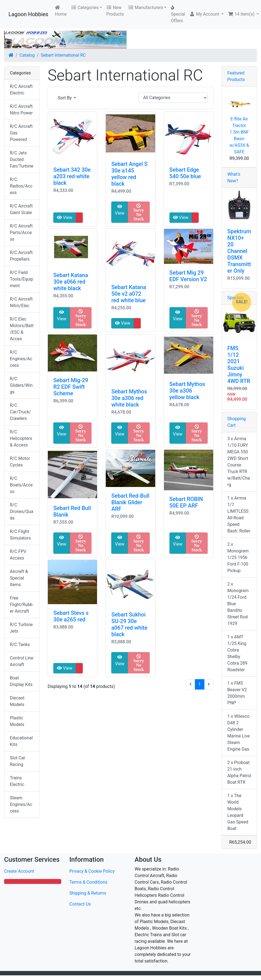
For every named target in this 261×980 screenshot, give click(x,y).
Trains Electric (17, 781)
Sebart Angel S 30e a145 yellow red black (129, 174)
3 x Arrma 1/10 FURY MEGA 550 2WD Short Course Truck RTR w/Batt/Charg (239, 462)
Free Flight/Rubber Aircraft (21, 605)
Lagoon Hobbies (28, 14)
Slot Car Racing (17, 761)
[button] (206, 14)
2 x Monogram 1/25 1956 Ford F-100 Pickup (238, 557)
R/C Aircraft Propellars (21, 256)
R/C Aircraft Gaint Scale (21, 209)
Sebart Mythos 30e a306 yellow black (187, 391)
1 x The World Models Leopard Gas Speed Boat (238, 812)
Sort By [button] (65, 98)
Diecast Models (17, 701)
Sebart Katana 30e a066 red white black (71, 282)
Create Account (19, 871)
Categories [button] (85, 8)
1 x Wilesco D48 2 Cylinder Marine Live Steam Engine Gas (239, 733)
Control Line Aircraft (22, 661)
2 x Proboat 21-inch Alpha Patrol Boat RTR (239, 772)
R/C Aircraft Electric (21, 90)
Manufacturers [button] (146, 8)
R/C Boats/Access (21, 485)
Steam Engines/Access (21, 804)
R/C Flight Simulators (20, 535)
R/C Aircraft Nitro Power (21, 110)
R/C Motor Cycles (20, 462)
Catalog (27, 55)
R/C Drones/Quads (22, 511)
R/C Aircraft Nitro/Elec (21, 302)
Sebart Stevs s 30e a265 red (71, 616)
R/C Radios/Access (21, 186)
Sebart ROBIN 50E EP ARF (186, 502)
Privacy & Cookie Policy (92, 871)
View (65, 217)
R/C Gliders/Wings (21, 385)
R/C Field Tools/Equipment (22, 279)
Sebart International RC (63, 55)
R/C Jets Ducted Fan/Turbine (22, 159)
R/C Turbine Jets (21, 628)
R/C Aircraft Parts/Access (21, 233)
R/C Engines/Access (21, 359)
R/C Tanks (20, 645)
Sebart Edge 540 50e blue (185, 173)
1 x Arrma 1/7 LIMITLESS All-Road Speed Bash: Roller (239, 514)
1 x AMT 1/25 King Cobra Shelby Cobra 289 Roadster (237, 653)
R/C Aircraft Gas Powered (21, 133)
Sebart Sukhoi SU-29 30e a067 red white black (129, 624)
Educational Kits (21, 741)
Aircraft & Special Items (19, 578)
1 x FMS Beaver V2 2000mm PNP (237, 693)
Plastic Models (17, 721)
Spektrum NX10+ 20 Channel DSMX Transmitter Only (239, 251)
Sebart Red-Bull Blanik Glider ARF (130, 502)
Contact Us (80, 904)
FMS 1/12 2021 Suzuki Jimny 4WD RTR (239, 365)
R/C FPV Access (18, 555)
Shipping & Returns (88, 893)
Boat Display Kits (21, 681)
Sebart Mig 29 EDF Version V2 (188, 276)
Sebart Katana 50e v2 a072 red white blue (129, 294)
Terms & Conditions (89, 882)
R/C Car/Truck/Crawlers (20, 412)
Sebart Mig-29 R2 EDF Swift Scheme (71, 387)
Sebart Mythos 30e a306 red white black (129, 398)
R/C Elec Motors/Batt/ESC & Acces (22, 329)
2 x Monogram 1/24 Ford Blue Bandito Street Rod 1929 (238, 604)
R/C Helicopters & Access (21, 438)
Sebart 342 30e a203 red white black (72, 176)
